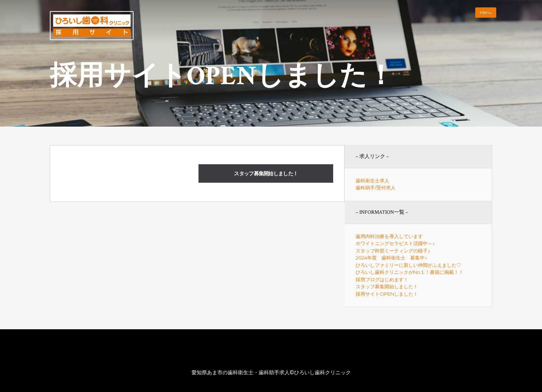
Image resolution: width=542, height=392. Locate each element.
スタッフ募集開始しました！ (266, 173)
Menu (486, 12)
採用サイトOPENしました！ (387, 294)
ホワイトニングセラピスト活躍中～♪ (395, 243)
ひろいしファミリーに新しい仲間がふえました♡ (408, 265)
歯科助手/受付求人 (376, 188)
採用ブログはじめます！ (382, 279)
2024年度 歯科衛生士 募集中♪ (391, 258)
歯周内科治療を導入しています (389, 236)
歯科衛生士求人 (372, 180)
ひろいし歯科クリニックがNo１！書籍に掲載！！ (410, 272)
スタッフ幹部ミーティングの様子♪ (393, 251)
